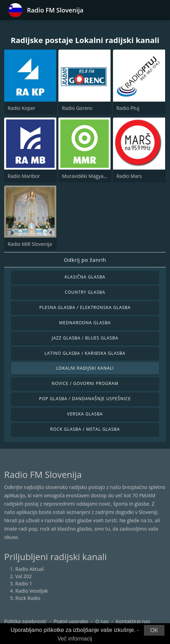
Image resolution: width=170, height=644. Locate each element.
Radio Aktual (30, 569)
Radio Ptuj (128, 108)
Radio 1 (24, 583)
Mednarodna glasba (85, 323)
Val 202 (23, 576)
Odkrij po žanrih (85, 260)
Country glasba (85, 292)
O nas (102, 621)
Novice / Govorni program (85, 383)
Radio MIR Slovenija (30, 244)
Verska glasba (85, 414)
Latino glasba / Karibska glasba (85, 353)
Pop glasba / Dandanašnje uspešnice (85, 399)
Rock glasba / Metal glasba (85, 429)
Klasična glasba (85, 277)
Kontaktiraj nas (133, 621)
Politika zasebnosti (25, 621)
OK (154, 630)
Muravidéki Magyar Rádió (91, 176)
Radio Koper (22, 108)
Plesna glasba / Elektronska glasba (85, 307)
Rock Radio (28, 598)
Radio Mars (129, 176)
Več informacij (75, 639)
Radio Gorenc (77, 108)
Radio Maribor (24, 176)
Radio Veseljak (32, 591)
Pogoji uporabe (71, 621)
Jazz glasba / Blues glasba (85, 338)
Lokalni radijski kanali (85, 368)
